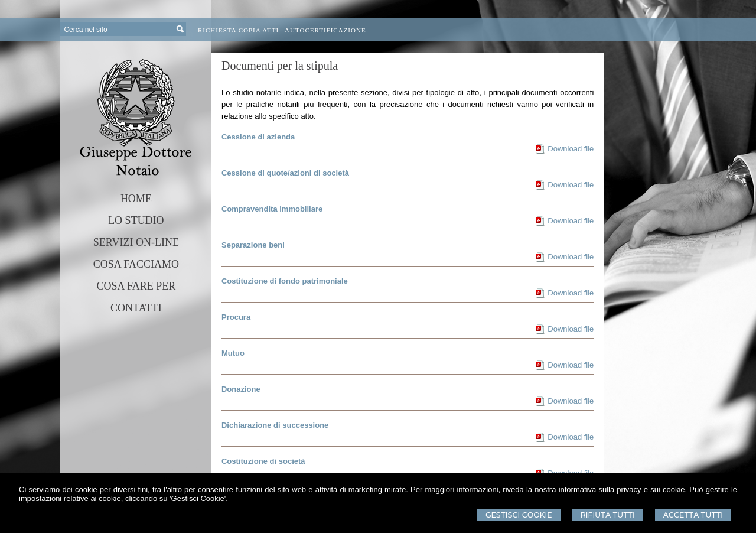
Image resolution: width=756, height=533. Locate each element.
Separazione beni (253, 245)
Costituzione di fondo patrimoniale (285, 281)
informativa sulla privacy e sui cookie (622, 490)
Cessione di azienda (258, 137)
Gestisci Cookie (519, 515)
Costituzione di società (263, 461)
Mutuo (233, 353)
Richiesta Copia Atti (238, 30)
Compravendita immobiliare (272, 209)
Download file (571, 149)
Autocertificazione (325, 30)
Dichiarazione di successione (275, 425)
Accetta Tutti (693, 515)
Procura (236, 317)
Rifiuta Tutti (608, 515)
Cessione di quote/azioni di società (285, 173)
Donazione (241, 389)
